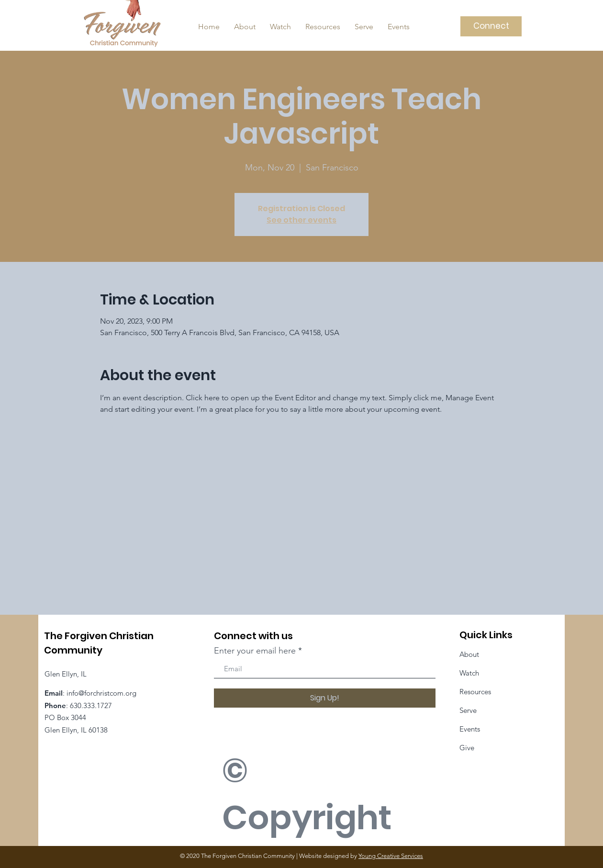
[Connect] (491, 26)
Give (467, 748)
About (469, 654)
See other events (301, 220)
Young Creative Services (391, 856)
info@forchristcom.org (101, 693)
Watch (469, 673)
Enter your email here (255, 651)
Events (470, 729)
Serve (468, 710)
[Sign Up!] (325, 698)
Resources (475, 692)
